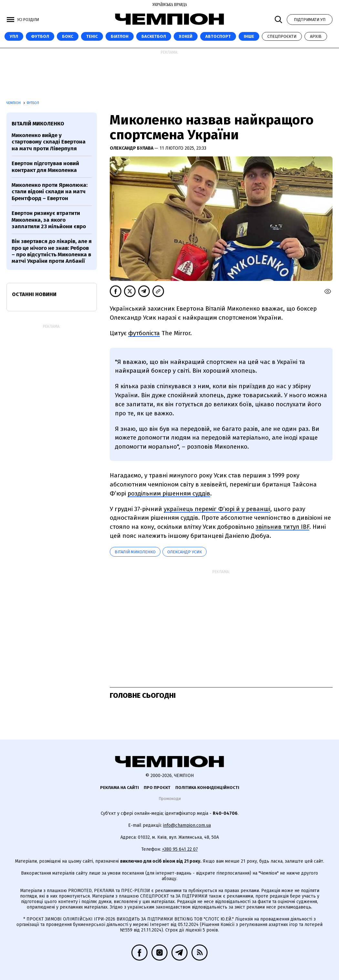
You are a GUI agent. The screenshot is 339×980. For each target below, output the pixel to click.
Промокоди (170, 799)
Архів (316, 36)
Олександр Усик (185, 552)
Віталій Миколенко (135, 552)
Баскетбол (154, 36)
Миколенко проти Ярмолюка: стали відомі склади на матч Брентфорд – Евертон (50, 192)
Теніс (92, 36)
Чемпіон (14, 103)
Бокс (68, 36)
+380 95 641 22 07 (180, 849)
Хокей (186, 36)
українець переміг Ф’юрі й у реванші (217, 509)
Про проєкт (157, 788)
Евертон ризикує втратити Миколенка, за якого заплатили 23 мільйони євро (49, 220)
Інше (249, 36)
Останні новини (34, 294)
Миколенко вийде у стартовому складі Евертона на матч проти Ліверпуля (49, 142)
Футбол (40, 36)
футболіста (144, 333)
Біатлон (120, 36)
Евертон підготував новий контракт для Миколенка (45, 167)
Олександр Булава (132, 148)
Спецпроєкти (282, 36)
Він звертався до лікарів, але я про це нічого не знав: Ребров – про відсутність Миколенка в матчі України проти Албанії (52, 251)
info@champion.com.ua (187, 825)
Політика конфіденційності (207, 788)
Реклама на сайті (119, 788)
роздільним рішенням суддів (169, 493)
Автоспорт (218, 36)
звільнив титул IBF (282, 527)
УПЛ (14, 36)
